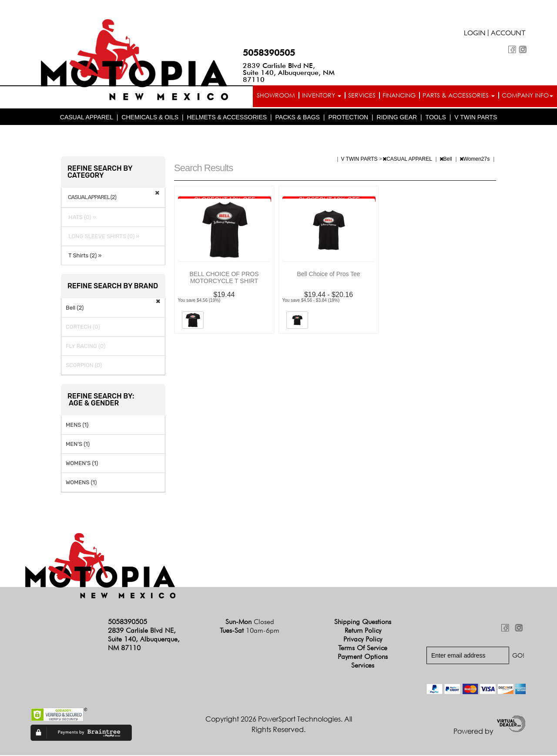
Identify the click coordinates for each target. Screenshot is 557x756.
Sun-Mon (250, 623)
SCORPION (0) (84, 366)
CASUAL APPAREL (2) (92, 198)
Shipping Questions (363, 623)
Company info (527, 95)
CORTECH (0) (83, 327)
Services (362, 95)
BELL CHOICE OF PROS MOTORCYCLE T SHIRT (224, 278)
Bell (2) (75, 308)
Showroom (276, 95)
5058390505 (269, 53)
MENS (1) (77, 425)
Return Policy (363, 631)
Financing (399, 95)
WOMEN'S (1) (82, 464)
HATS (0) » (81, 218)
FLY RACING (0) (86, 346)
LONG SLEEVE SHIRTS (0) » (103, 237)
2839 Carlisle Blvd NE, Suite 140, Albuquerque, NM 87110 (289, 73)
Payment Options (363, 657)
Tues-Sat (250, 631)
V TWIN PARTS (476, 118)
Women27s (475, 159)
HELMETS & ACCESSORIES (227, 118)
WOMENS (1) (81, 483)
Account (508, 34)
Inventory (322, 95)
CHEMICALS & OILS (150, 118)
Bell (446, 159)
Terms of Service (363, 649)
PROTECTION (348, 118)
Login (475, 34)
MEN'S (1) (78, 444)
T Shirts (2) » (84, 256)
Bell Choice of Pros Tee (328, 274)
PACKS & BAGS (298, 118)
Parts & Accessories (459, 95)
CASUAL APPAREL (87, 118)
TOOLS (436, 118)
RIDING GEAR (397, 118)
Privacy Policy (363, 640)
